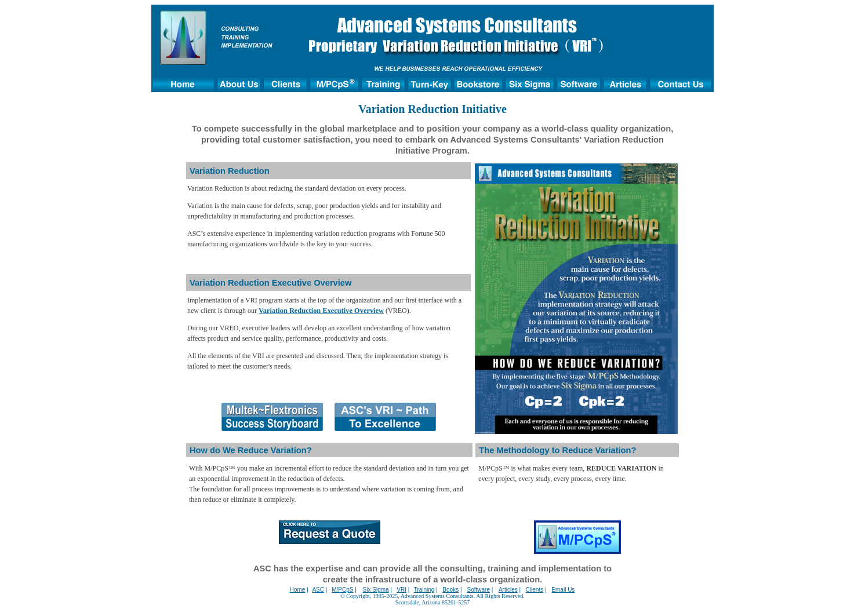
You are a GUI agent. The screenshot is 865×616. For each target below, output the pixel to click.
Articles (508, 590)
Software (479, 590)
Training (424, 590)
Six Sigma (376, 590)
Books (450, 590)
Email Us (563, 590)
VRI (401, 590)
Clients (535, 590)
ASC (318, 590)
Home (298, 590)
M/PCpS (342, 590)
